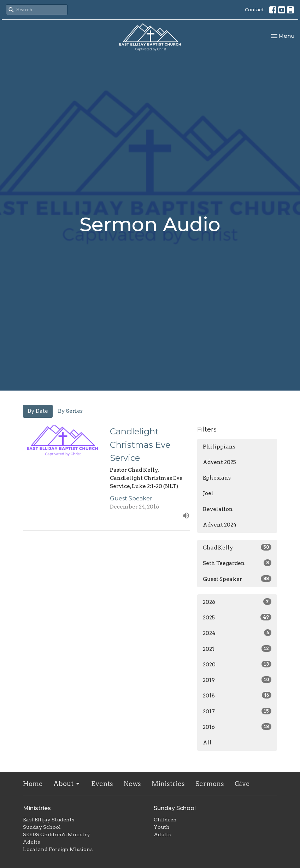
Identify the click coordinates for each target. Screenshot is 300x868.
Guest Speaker (237, 579)
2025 (237, 617)
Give (242, 784)
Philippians (219, 447)
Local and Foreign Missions (58, 849)
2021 (237, 649)
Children (165, 820)
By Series (70, 411)
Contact (254, 10)
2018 (237, 695)
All (207, 743)
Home (33, 784)
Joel (208, 493)
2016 (237, 727)
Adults (31, 842)
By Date (38, 411)
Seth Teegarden (237, 563)
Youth (162, 827)
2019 (237, 680)
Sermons (210, 784)
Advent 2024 (220, 525)
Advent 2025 (219, 462)
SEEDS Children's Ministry (57, 834)
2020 (237, 664)
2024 (237, 633)
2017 (237, 711)
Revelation (218, 509)
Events (102, 784)
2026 (237, 602)
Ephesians (217, 478)
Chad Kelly (237, 547)
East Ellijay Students (49, 820)
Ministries (168, 784)
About (67, 784)
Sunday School (42, 827)
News (132, 784)
